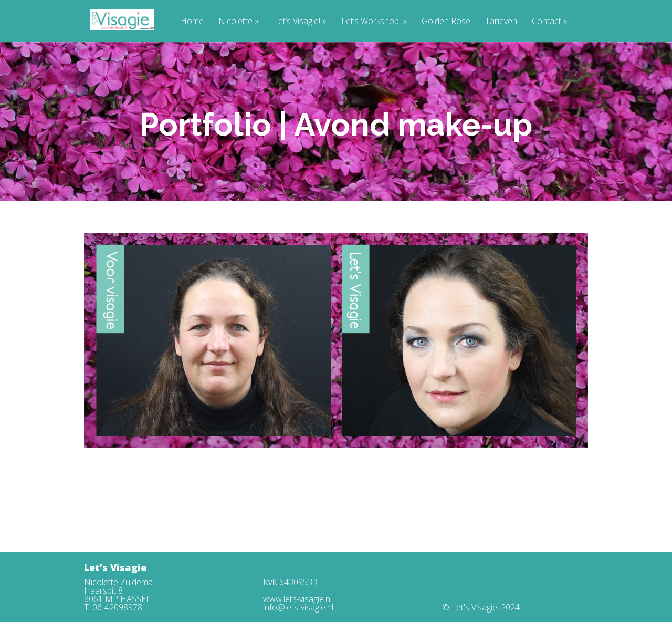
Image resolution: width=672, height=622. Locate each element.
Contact (550, 22)
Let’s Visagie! (300, 22)
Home (192, 22)
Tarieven (501, 22)
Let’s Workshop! (374, 22)
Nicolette (239, 22)
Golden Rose (446, 22)
